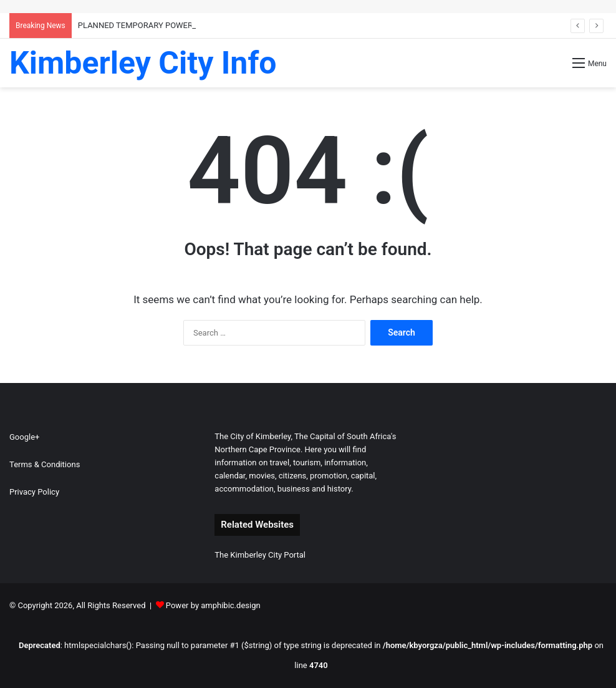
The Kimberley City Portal (260, 555)
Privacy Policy (34, 492)
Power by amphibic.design (213, 605)
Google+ (24, 437)
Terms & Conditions (45, 464)
